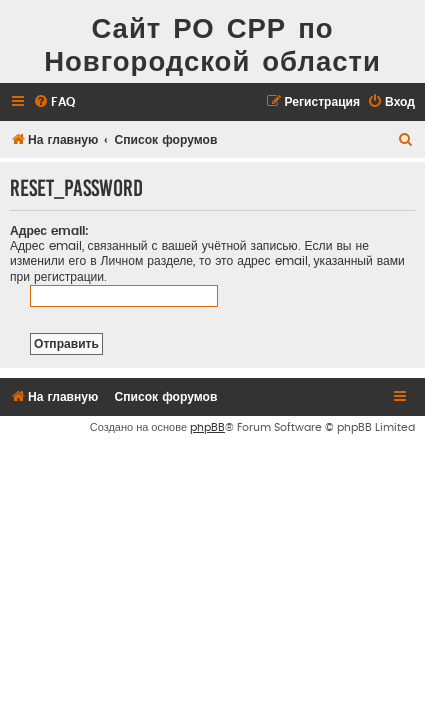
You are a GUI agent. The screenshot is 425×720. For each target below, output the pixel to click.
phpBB (207, 427)
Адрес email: (49, 231)
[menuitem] (54, 102)
